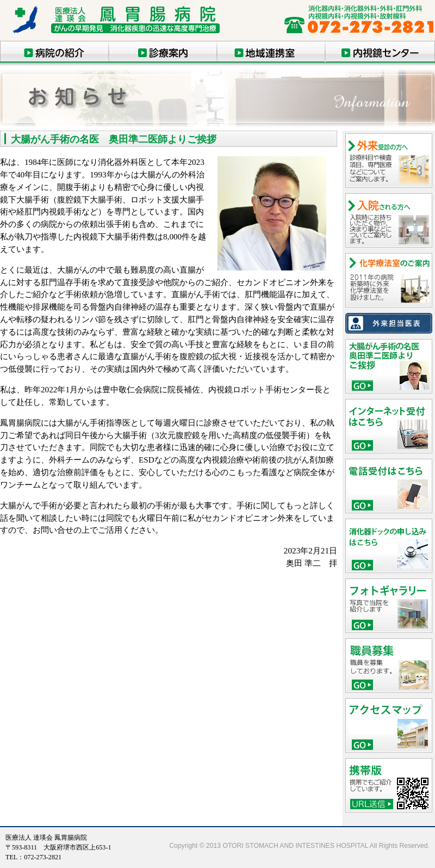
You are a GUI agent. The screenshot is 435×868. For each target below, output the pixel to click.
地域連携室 (272, 52)
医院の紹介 (55, 52)
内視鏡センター (380, 52)
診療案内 (163, 52)
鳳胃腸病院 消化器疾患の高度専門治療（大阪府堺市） (122, 23)
